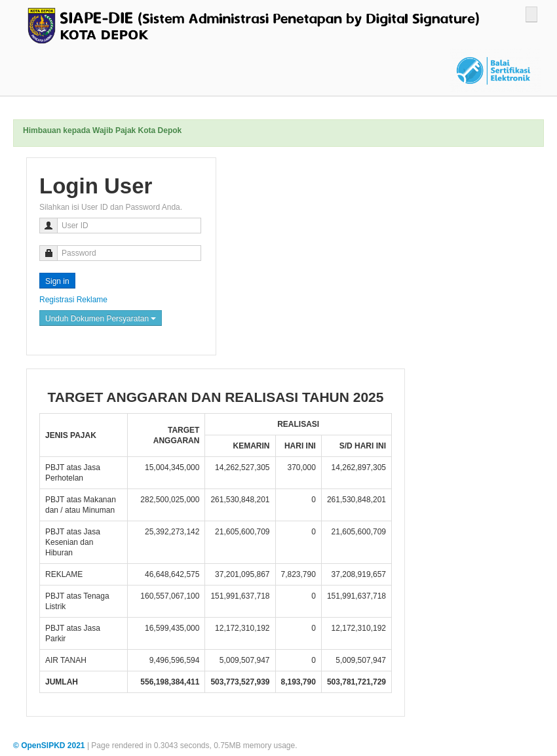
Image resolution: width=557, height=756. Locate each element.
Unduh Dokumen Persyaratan (101, 319)
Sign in (57, 281)
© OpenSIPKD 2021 (50, 746)
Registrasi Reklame (73, 300)
